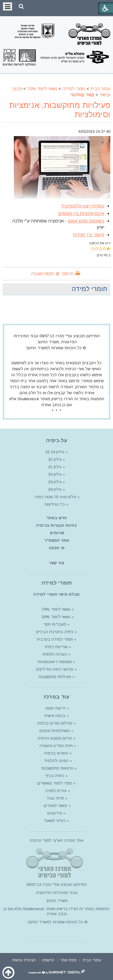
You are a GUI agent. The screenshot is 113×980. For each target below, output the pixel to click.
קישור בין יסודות (89, 235)
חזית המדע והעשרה (55, 746)
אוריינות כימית (55, 647)
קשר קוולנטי (82, 95)
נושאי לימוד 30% (55, 617)
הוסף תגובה (43, 274)
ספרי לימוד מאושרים (55, 783)
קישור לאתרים (55, 806)
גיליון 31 (55, 467)
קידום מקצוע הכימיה (55, 738)
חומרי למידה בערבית (55, 639)
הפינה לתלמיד (55, 761)
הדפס (68, 274)
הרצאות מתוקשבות (57, 768)
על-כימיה (57, 441)
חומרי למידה (74, 89)
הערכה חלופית (55, 654)
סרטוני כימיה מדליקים (55, 669)
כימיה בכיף (55, 776)
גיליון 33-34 (55, 452)
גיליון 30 (55, 474)
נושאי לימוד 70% (42, 89)
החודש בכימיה (55, 753)
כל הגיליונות (55, 504)
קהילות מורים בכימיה (55, 723)
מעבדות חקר (55, 624)
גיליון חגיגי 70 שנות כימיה (55, 497)
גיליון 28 (55, 489)
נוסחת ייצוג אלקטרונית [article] (83, 206)
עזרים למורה (55, 791)
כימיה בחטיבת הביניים (55, 632)
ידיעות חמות (55, 708)
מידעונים (55, 813)
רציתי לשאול (55, 821)
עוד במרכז (56, 697)
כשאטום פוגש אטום (86, 221)
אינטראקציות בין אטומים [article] (81, 213)
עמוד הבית (100, 89)
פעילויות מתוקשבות (55, 677)
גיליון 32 (55, 459)
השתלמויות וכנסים (55, 731)
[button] (21, 6)
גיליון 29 (55, 482)
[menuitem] (92, 959)
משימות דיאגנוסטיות (55, 662)
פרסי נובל (55, 798)
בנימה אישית (55, 716)
